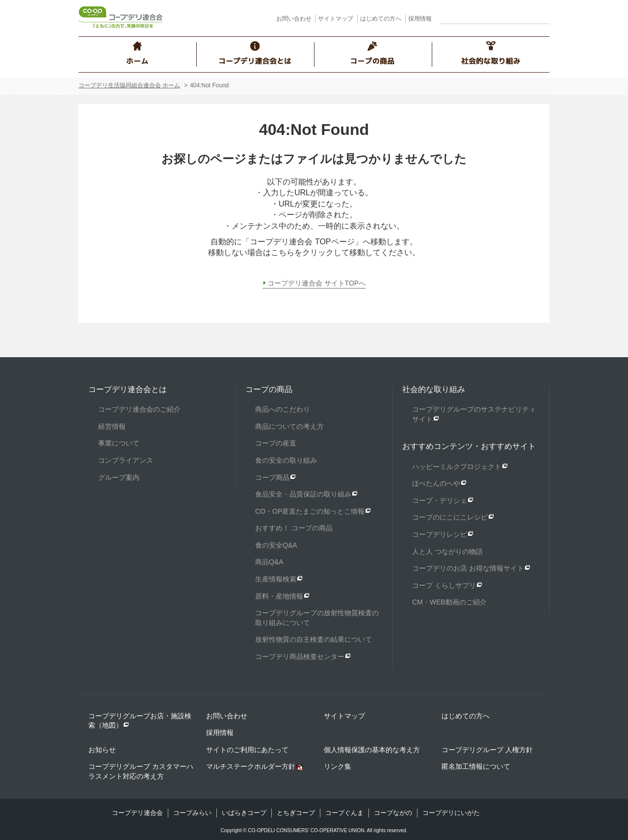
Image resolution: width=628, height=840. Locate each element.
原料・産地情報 (279, 596)
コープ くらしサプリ (444, 585)
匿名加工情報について (476, 766)
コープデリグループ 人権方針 (487, 750)
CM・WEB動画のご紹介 (449, 602)
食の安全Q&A (276, 545)
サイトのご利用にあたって (247, 750)
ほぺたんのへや (436, 483)
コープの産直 (276, 443)
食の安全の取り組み (286, 460)
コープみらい (192, 813)
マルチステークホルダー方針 (251, 766)
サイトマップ (336, 19)
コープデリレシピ (440, 534)
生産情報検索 (276, 579)
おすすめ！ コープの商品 (294, 528)
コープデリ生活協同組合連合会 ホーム (129, 85)
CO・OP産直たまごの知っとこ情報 (310, 511)
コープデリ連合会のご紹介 (139, 409)
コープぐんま (344, 813)
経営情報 (112, 426)
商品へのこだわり (283, 409)
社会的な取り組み (434, 389)
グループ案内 (119, 477)
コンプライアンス (126, 460)
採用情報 (420, 19)
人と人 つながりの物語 (447, 551)
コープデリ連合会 (137, 813)
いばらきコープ (244, 813)
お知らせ (102, 750)
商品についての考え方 (289, 426)
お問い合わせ (294, 19)
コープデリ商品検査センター (300, 656)
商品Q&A (269, 562)
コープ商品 (272, 477)
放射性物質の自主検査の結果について (314, 639)
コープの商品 (269, 389)
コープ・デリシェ (440, 500)
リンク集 (338, 766)
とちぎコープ (296, 813)
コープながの (393, 813)
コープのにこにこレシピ (450, 517)
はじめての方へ (381, 19)
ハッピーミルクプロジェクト (457, 467)
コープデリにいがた (451, 813)
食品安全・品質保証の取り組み (303, 494)
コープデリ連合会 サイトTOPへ (316, 283)
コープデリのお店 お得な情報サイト (468, 568)
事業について (119, 443)
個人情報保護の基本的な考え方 (372, 750)
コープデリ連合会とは (128, 389)
